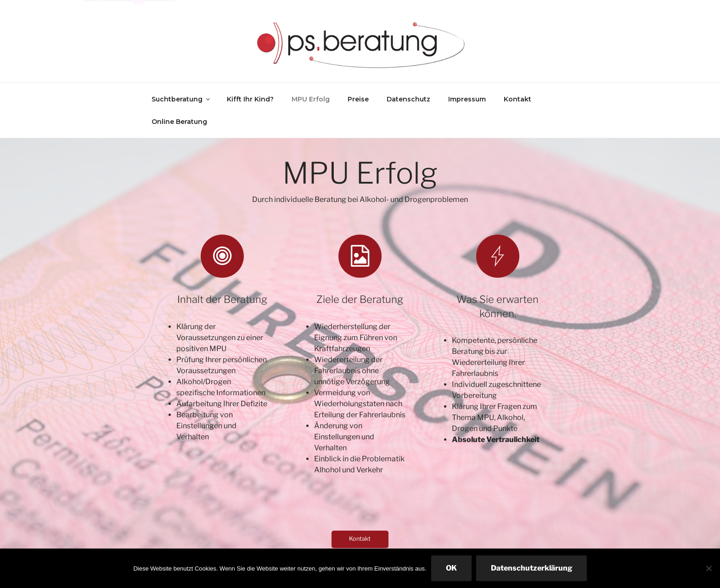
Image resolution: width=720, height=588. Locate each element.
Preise (358, 99)
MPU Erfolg (311, 99)
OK (451, 568)
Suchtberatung (181, 99)
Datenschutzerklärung (532, 568)
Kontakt (517, 99)
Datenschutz (408, 99)
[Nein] (709, 568)
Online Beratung (179, 122)
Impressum (467, 99)
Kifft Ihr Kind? (250, 99)
